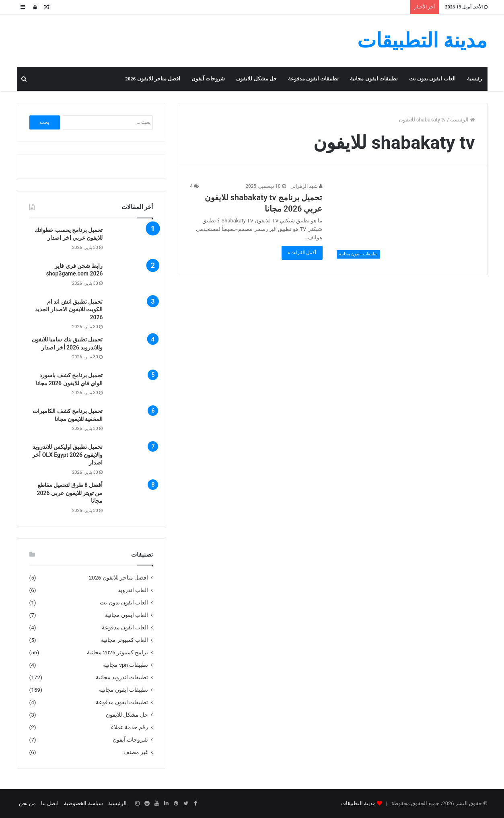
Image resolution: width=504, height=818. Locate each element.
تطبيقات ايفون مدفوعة (314, 79)
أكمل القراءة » (302, 253)
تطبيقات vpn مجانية (126, 665)
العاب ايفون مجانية (127, 615)
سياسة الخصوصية (83, 803)
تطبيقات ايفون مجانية (374, 79)
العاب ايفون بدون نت (432, 79)
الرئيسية (462, 120)
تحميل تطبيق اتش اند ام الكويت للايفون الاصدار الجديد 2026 (69, 309)
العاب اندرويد (133, 590)
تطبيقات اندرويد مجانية (122, 677)
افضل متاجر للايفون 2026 (153, 79)
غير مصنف (136, 752)
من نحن (27, 803)
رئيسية (474, 79)
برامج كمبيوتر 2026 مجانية (118, 652)
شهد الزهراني (307, 186)
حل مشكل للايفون (256, 79)
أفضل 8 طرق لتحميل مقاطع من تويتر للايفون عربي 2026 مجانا (70, 493)
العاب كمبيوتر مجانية (125, 640)
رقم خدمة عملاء (130, 727)
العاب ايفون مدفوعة (125, 627)
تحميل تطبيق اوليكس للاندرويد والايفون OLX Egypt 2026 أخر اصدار (67, 455)
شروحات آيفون (208, 79)
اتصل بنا (50, 803)
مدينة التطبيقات (358, 803)
